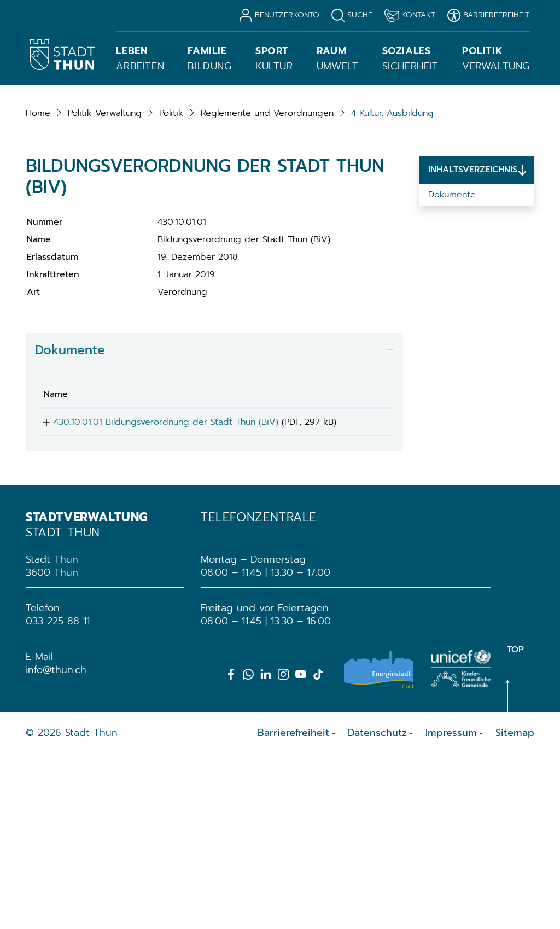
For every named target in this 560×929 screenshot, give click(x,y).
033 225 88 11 (58, 796)
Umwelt (338, 59)
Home (38, 275)
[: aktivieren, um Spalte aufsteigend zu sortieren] (362, 556)
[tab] (214, 512)
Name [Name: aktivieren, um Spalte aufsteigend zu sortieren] (56, 556)
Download (362, 586)
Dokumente (452, 357)
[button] (105, 275)
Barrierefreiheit (293, 908)
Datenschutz (377, 908)
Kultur (274, 59)
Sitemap (515, 908)
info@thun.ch (56, 845)
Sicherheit (410, 59)
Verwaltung (496, 59)
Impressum (451, 908)
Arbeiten (140, 59)
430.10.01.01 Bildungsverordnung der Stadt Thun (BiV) (156, 584)
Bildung (209, 59)
